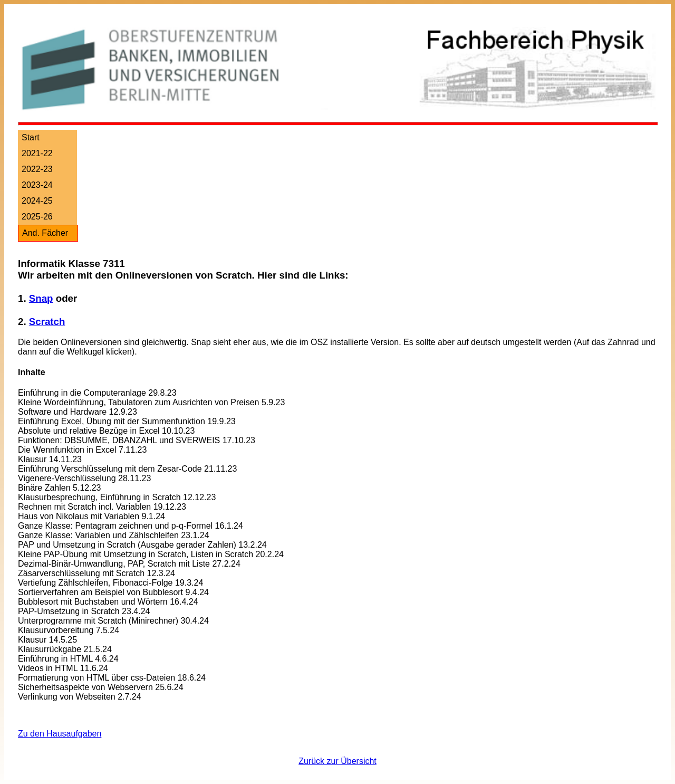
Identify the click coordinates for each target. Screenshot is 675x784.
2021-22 (37, 153)
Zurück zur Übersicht (337, 761)
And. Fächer (45, 233)
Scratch (47, 322)
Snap (41, 298)
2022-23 (37, 169)
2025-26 (37, 217)
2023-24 (37, 185)
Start (31, 137)
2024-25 (37, 201)
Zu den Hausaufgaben (60, 734)
